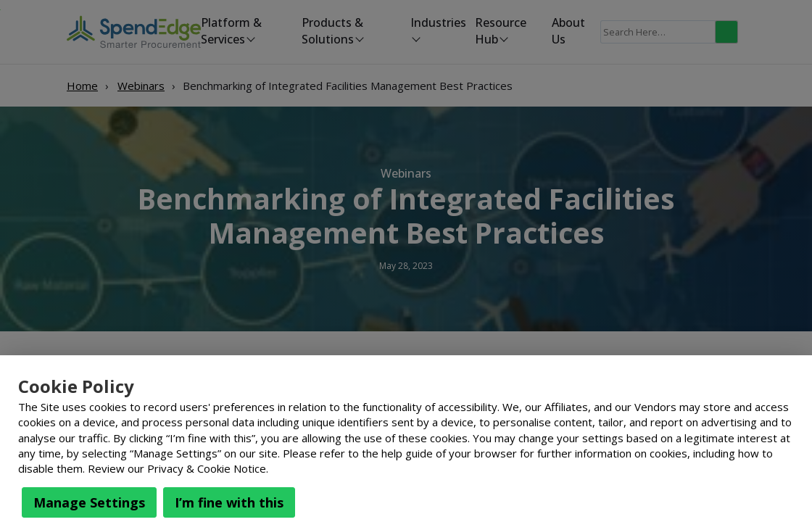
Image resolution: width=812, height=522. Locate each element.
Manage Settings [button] (89, 502)
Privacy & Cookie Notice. (208, 468)
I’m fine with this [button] (229, 502)
